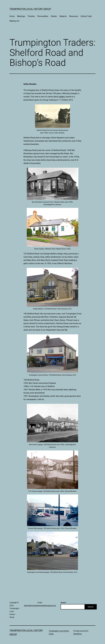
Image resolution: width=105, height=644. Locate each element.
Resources (74, 16)
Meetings (21, 16)
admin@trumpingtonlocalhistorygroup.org (40, 606)
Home (12, 16)
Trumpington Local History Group (30, 9)
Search (63, 603)
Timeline (31, 16)
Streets (54, 16)
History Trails (86, 16)
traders (62, 97)
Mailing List (14, 21)
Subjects (63, 16)
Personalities (43, 16)
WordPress (78, 634)
